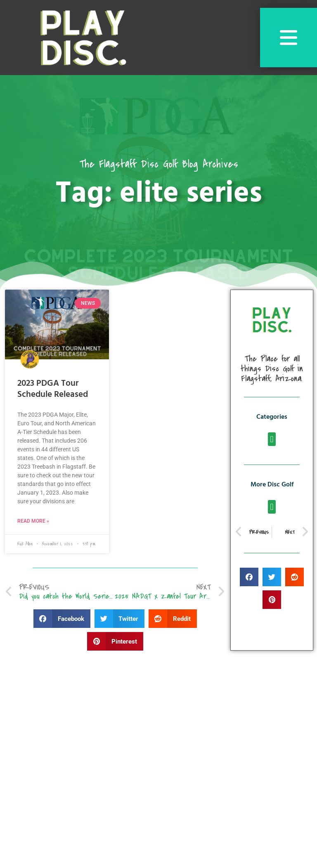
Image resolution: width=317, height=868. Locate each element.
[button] (62, 619)
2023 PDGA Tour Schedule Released (53, 389)
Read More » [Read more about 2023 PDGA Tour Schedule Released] (33, 521)
